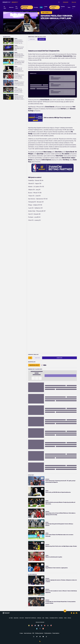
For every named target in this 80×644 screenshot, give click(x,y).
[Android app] (71, 613)
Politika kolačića (48, 633)
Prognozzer (66, 2)
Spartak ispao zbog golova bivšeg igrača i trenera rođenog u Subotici (19, 55)
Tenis (65, 618)
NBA (43, 618)
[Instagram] (34, 637)
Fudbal (16, 39)
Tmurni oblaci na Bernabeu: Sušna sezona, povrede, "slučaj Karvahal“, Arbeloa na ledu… (18, 90)
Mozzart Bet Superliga (31, 618)
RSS (33, 633)
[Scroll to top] (65, 611)
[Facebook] (40, 637)
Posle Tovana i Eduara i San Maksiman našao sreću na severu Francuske (19, 62)
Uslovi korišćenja (28, 633)
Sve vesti (22, 618)
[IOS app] (74, 613)
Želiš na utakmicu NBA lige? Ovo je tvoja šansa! (57, 118)
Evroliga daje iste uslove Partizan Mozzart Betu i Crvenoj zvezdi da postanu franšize (60, 602)
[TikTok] (46, 637)
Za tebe (11, 618)
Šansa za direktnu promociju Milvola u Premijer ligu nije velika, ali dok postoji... (19, 41)
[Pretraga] (59, 2)
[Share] (30, 358)
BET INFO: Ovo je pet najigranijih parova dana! (19, 48)
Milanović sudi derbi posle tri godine (54, 557)
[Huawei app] (76, 613)
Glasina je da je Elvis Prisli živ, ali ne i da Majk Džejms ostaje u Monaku (19, 97)
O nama (21, 633)
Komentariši (42, 39)
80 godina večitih (54, 618)
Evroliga (39, 618)
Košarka (16, 74)
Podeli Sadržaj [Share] (46, 13)
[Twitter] (37, 637)
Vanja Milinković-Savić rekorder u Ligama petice (57, 568)
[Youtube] (43, 637)
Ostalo (69, 618)
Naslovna (16, 618)
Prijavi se (74, 2)
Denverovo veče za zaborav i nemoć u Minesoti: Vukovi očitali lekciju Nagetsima (61, 592)
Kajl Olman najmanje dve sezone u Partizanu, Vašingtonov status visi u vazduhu (61, 581)
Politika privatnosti (39, 633)
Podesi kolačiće (56, 633)
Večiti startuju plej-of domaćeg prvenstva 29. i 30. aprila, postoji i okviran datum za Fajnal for (19, 83)
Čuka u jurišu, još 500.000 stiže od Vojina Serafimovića (19, 69)
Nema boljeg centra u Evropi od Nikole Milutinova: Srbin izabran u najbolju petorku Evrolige (19, 76)
